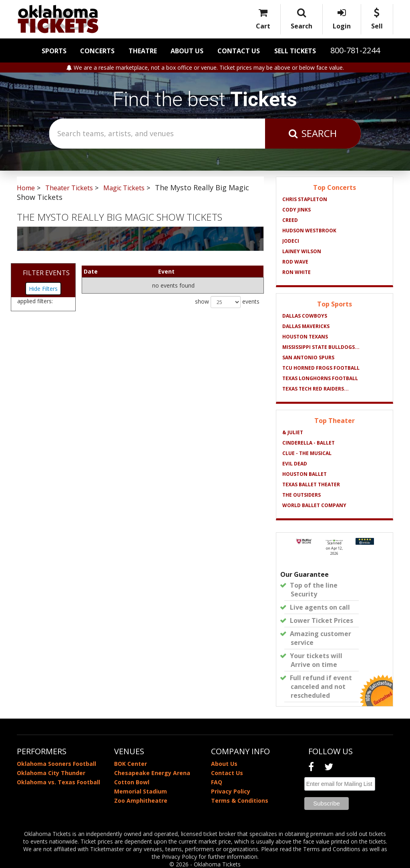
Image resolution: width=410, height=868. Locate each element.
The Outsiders (301, 495)
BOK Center (131, 764)
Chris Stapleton (305, 199)
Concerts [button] (97, 51)
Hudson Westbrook (309, 231)
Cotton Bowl (132, 782)
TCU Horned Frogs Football (321, 368)
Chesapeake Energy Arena (152, 773)
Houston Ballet (304, 474)
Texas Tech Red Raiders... (316, 389)
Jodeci (291, 241)
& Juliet (293, 432)
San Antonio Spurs (308, 357)
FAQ (217, 782)
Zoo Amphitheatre (141, 801)
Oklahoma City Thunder (51, 773)
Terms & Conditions (240, 801)
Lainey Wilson (302, 251)
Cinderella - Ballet (309, 443)
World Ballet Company (314, 505)
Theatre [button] (143, 51)
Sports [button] (54, 51)
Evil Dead (295, 464)
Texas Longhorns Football (320, 378)
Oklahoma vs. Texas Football (58, 782)
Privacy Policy (231, 791)
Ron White (296, 272)
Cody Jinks (296, 210)
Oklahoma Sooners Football (56, 764)
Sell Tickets (295, 51)
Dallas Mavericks (306, 326)
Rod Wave (295, 262)
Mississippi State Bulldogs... (321, 347)
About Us (187, 51)
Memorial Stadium (141, 791)
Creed (290, 220)
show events (227, 302)
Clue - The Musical (307, 453)
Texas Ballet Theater (311, 484)
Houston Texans (305, 337)
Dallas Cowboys (305, 316)
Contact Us (239, 51)
